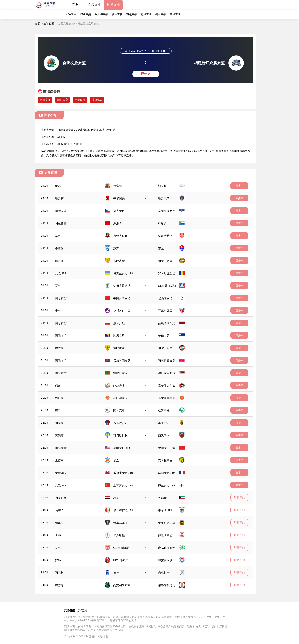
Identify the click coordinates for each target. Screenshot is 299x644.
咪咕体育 (63, 100)
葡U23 (59, 510)
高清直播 (45, 100)
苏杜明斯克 (120, 398)
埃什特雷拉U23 (123, 510)
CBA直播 (86, 14)
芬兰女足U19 (166, 485)
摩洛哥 (118, 223)
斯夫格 (162, 186)
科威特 (162, 498)
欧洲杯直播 (101, 14)
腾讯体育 (97, 100)
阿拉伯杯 (61, 223)
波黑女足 (119, 336)
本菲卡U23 (165, 510)
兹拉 (116, 573)
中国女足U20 (166, 448)
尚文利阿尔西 (122, 585)
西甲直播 (117, 14)
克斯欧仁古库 (122, 311)
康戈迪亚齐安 (167, 548)
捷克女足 (119, 211)
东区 (161, 248)
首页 (75, 5)
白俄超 (59, 398)
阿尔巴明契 (165, 261)
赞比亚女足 (120, 373)
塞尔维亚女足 (167, 211)
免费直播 (80, 100)
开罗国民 (119, 198)
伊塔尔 (118, 186)
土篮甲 (59, 460)
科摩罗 (162, 223)
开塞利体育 (165, 311)
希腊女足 (164, 336)
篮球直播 (113, 5)
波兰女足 (119, 323)
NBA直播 (71, 14)
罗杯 (58, 286)
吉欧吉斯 (119, 261)
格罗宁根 (164, 410)
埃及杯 (59, 198)
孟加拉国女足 (122, 361)
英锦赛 (59, 435)
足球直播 (94, 5)
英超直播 (132, 14)
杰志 (116, 248)
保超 (58, 386)
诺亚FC (163, 423)
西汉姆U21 (165, 435)
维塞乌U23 (120, 523)
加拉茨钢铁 (165, 560)
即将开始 (240, 497)
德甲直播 (161, 14)
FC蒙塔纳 (119, 386)
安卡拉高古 (165, 460)
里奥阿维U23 (166, 523)
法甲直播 (175, 14)
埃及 (116, 498)
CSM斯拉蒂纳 (167, 286)
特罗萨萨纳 (165, 236)
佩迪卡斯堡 (165, 535)
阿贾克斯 (119, 410)
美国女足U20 (122, 448)
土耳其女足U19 (123, 485)
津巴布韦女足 (167, 373)
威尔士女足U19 (123, 473)
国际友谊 (61, 211)
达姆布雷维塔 (122, 286)
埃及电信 (164, 198)
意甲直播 (146, 14)
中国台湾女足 (122, 298)
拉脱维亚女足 (167, 323)
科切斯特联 (120, 435)
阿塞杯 (59, 573)
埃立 (116, 460)
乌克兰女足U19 (123, 273)
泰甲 (58, 236)
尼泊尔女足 (165, 298)
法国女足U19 (166, 473)
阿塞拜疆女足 (167, 361)
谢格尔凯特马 (167, 585)
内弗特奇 (164, 573)
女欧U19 (61, 273)
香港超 (59, 248)
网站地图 (103, 636)
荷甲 (58, 410)
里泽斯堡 (119, 535)
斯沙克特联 (120, 236)
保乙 (58, 186)
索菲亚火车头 (167, 386)
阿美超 (59, 423)
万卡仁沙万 (120, 423)
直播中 (240, 186)
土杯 (58, 311)
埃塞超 (59, 261)
